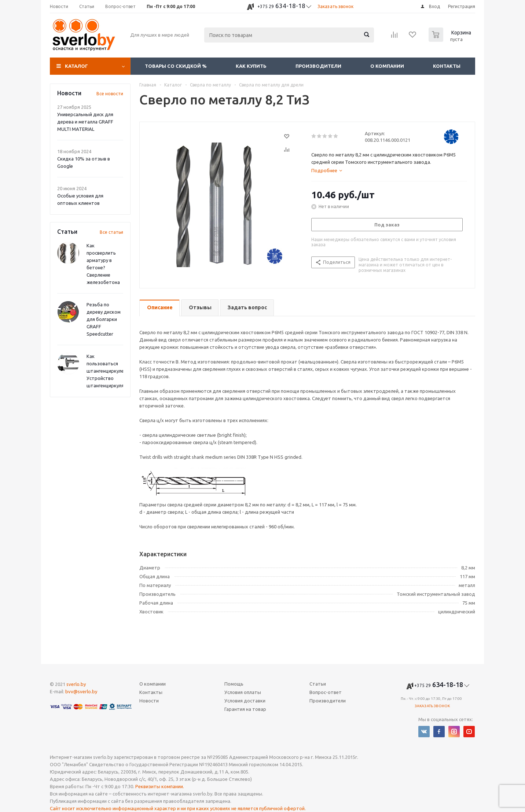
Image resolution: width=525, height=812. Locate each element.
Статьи (318, 684)
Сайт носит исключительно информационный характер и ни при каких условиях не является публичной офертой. (178, 808)
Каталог (76, 66)
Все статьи (111, 232)
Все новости (110, 94)
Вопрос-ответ (326, 692)
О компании (387, 66)
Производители (318, 66)
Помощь (234, 684)
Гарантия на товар (245, 709)
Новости (149, 701)
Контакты (447, 66)
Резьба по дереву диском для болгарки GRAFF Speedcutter (104, 319)
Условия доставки (245, 701)
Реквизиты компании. (160, 786)
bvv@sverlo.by (81, 691)
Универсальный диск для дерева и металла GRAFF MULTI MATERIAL (85, 122)
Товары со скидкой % (176, 66)
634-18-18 (281, 6)
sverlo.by (76, 684)
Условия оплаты (243, 692)
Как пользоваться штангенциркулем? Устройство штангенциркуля (108, 371)
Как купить (251, 66)
